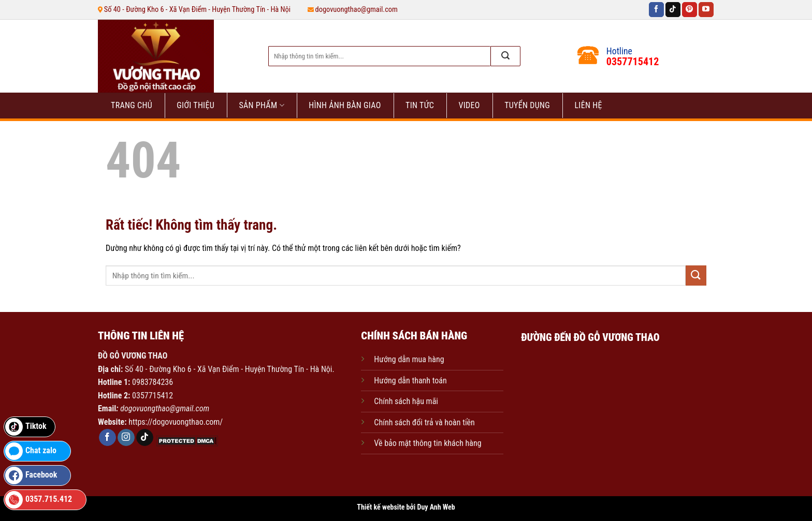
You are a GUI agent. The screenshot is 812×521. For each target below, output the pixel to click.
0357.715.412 (39, 500)
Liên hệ (588, 105)
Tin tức (420, 105)
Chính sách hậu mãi (406, 401)
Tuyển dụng (527, 105)
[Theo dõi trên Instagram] (126, 438)
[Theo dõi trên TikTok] (673, 10)
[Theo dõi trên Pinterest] (690, 10)
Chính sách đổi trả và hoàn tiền (424, 422)
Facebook (31, 475)
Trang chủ (132, 105)
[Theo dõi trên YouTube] (706, 10)
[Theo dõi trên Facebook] (656, 10)
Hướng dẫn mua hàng (409, 359)
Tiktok (26, 427)
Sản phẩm (261, 106)
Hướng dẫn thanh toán (410, 381)
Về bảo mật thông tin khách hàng (427, 443)
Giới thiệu (195, 105)
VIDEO (469, 105)
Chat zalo (31, 451)
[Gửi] (505, 56)
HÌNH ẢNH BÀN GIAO (345, 105)
